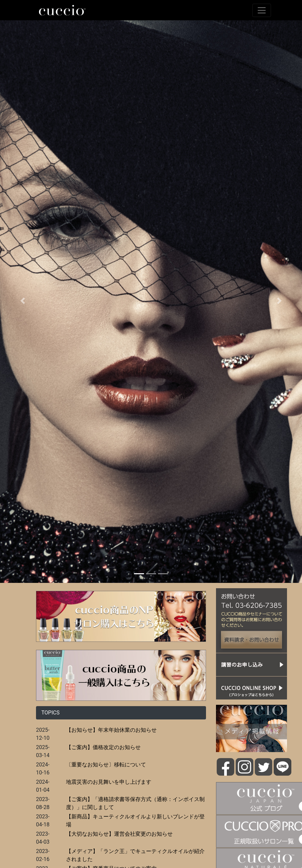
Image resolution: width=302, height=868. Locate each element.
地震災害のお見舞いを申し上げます (109, 782)
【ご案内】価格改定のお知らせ (103, 747)
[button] (23, 301)
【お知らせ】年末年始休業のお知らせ (111, 730)
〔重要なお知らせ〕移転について (106, 765)
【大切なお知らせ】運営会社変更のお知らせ (119, 834)
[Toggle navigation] (262, 10)
